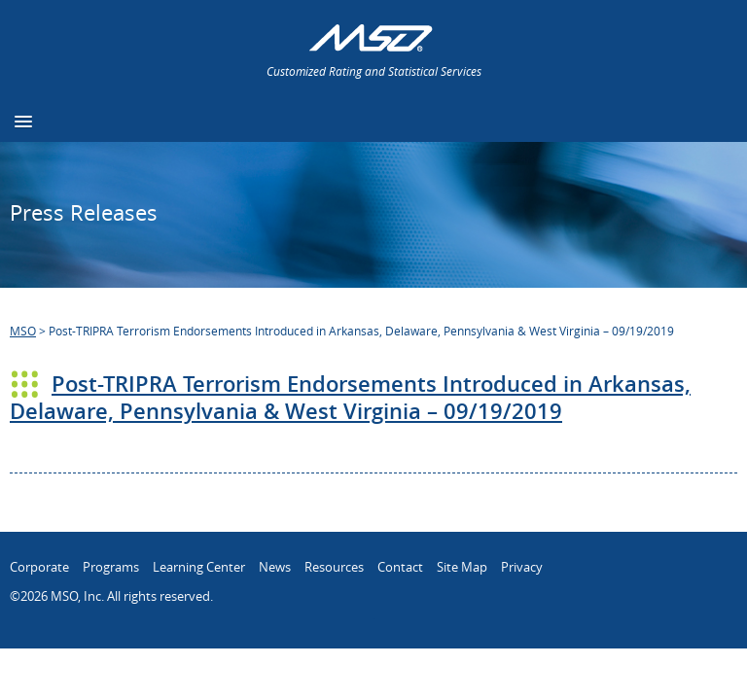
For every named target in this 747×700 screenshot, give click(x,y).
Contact (400, 567)
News (275, 567)
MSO (23, 331)
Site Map (462, 567)
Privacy (522, 567)
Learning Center (199, 567)
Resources (334, 567)
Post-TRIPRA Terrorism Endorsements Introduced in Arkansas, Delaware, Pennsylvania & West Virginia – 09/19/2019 (350, 398)
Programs (111, 567)
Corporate (39, 567)
